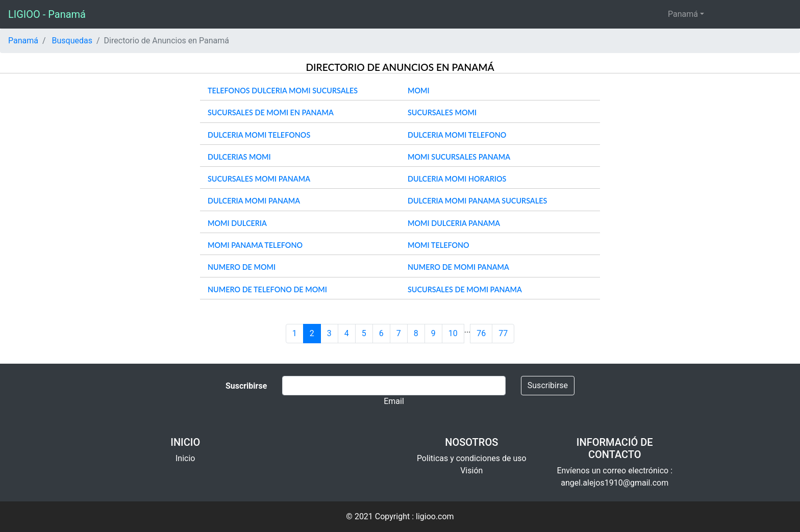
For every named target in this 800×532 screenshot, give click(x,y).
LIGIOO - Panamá (47, 14)
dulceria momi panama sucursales (477, 201)
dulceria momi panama (254, 201)
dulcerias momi (239, 157)
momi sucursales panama (459, 157)
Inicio (185, 458)
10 (453, 333)
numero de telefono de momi (267, 289)
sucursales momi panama (259, 179)
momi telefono (439, 245)
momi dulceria (237, 223)
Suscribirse (548, 385)
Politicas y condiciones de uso (472, 458)
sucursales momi (442, 112)
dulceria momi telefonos (259, 135)
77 (503, 333)
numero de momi (242, 267)
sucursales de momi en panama (271, 112)
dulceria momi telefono (457, 135)
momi (419, 91)
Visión (471, 471)
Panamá (683, 14)
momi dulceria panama (454, 223)
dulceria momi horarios (457, 179)
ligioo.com (435, 516)
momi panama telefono (255, 245)
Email (394, 401)
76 (481, 333)
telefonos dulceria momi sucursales (283, 91)
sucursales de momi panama (465, 289)
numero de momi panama (458, 267)
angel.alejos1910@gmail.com (615, 483)
